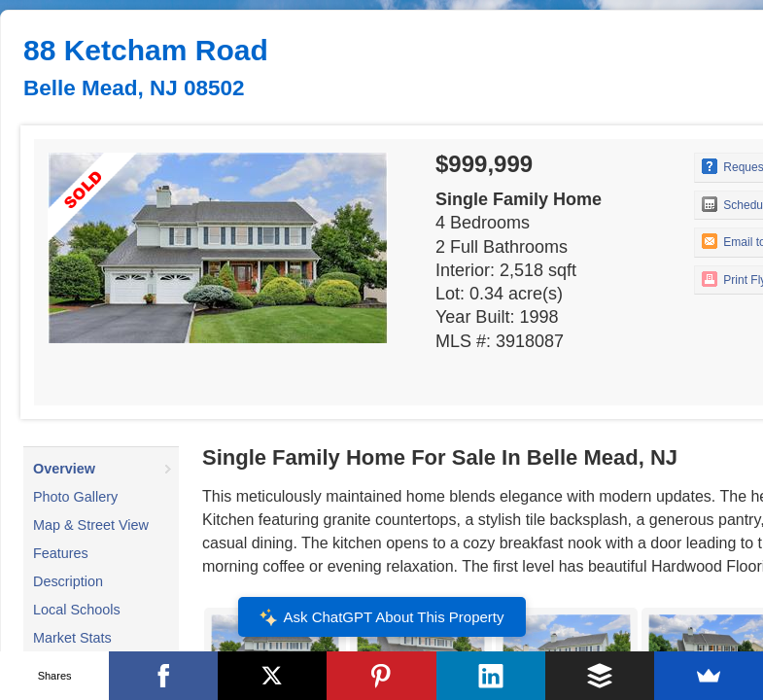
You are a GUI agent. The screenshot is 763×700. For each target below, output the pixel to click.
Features (61, 553)
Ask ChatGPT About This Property (381, 617)
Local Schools (77, 610)
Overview (64, 469)
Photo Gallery (75, 497)
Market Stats (72, 638)
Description (68, 581)
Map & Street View (91, 525)
